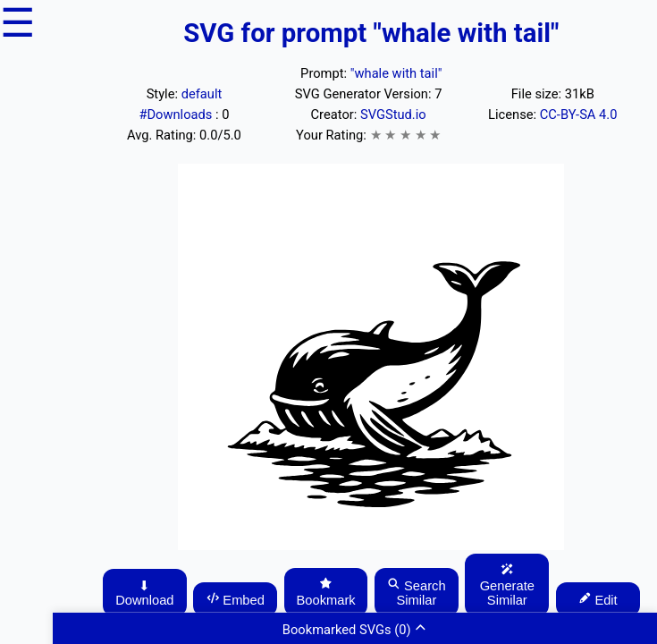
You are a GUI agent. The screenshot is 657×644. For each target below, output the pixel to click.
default (202, 94)
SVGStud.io (393, 114)
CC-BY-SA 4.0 (579, 114)
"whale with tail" (396, 73)
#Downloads (177, 114)
